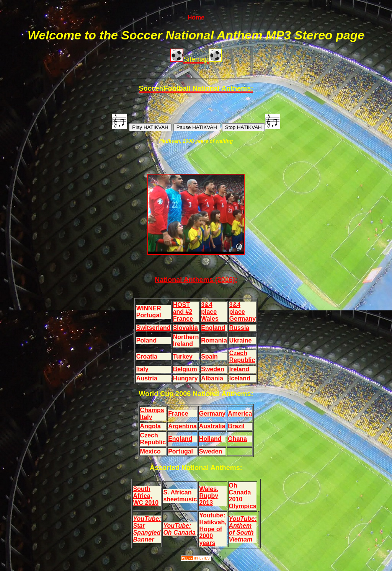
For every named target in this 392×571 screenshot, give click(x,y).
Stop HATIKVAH (243, 127)
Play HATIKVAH (150, 127)
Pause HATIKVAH (197, 127)
